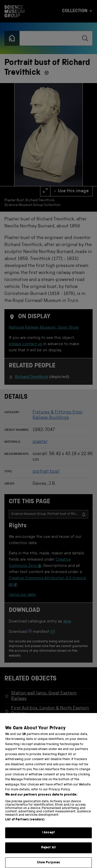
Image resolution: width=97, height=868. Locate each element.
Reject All (48, 853)
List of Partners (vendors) (25, 825)
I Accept (48, 838)
